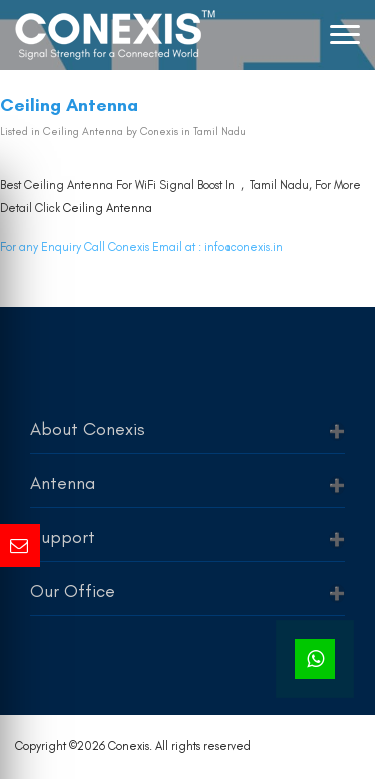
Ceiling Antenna (107, 208)
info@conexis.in (243, 247)
